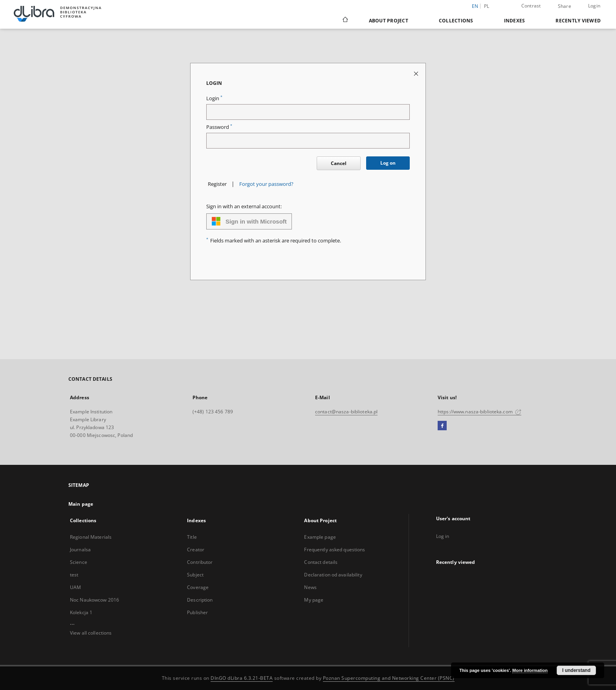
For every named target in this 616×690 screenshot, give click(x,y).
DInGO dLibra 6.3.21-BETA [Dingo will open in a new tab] (242, 678)
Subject (195, 575)
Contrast (531, 6)
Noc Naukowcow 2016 (94, 600)
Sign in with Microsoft (249, 221)
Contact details (321, 562)
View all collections (91, 633)
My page (314, 600)
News (310, 587)
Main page (81, 504)
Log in (443, 536)
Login (594, 6)
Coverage (198, 587)
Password (219, 127)
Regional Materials (91, 537)
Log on (388, 163)
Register (217, 184)
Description (200, 600)
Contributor (200, 562)
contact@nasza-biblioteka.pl (346, 412)
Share (565, 6)
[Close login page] (417, 73)
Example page (320, 537)
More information (530, 670)
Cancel (339, 163)
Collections (456, 21)
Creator (196, 550)
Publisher (197, 612)
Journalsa (80, 550)
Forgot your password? (266, 184)
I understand (576, 670)
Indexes (515, 21)
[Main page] (345, 20)
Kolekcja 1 (81, 612)
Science (79, 562)
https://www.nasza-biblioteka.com (479, 412)
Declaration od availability (333, 575)
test (74, 575)
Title (192, 537)
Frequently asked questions (335, 550)
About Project (389, 21)
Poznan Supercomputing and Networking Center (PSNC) (389, 678)
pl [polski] (487, 6)
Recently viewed (578, 21)
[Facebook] (442, 426)
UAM (75, 587)
